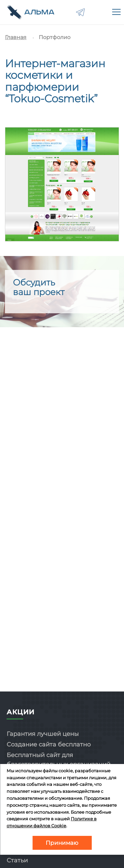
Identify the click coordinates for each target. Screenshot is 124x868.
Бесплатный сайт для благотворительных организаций (59, 760)
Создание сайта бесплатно (49, 744)
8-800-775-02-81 (99, 12)
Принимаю (62, 843)
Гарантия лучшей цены (43, 734)
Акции (21, 712)
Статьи (17, 860)
